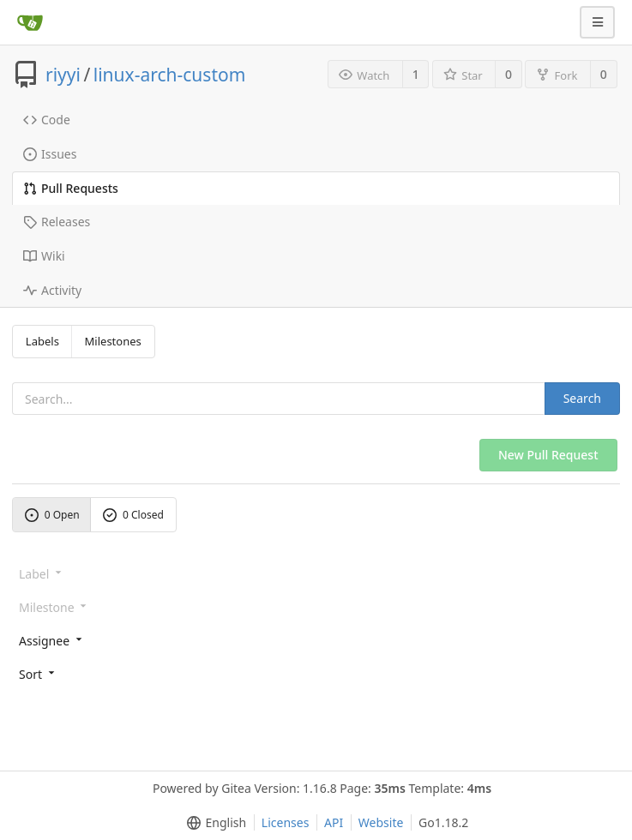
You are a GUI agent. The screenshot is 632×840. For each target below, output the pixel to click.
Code (47, 120)
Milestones (113, 341)
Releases (57, 222)
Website (381, 822)
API (334, 822)
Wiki (44, 256)
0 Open (52, 515)
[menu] (316, 640)
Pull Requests (71, 188)
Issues (50, 154)
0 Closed (133, 515)
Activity (52, 290)
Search (582, 398)
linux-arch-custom (170, 75)
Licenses (286, 822)
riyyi (63, 75)
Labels (42, 341)
